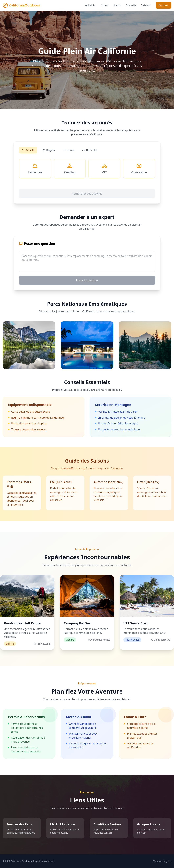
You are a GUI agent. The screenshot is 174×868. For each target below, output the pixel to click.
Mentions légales (162, 861)
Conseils (131, 5)
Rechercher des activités (87, 194)
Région (49, 150)
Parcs (117, 5)
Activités (90, 5)
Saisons (146, 5)
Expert (105, 5)
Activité (28, 150)
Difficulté (90, 150)
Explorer (164, 5)
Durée (68, 150)
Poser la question (87, 280)
